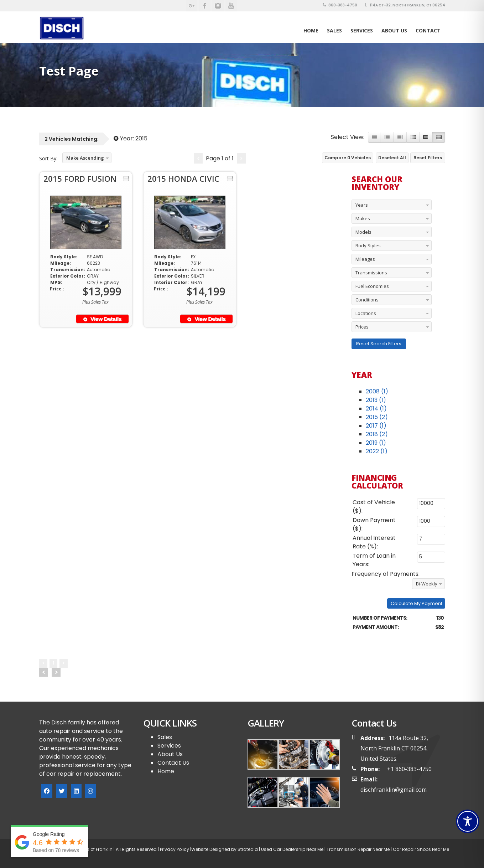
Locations (366, 313)
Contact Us (173, 763)
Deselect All (392, 158)
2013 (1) (376, 400)
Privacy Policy (174, 849)
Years (362, 205)
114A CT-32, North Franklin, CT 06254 (405, 5)
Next (56, 672)
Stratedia (248, 849)
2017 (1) (376, 426)
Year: (131, 138)
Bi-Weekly (427, 584)
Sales (165, 737)
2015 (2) (377, 417)
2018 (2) (377, 434)
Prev (44, 672)
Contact (428, 30)
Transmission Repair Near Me (358, 849)
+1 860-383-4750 (409, 769)
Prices (362, 327)
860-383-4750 (340, 5)
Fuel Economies (372, 286)
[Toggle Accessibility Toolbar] (468, 821)
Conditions (367, 300)
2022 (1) (377, 451)
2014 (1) (376, 409)
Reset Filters (428, 158)
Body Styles (368, 246)
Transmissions (371, 273)
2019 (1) (376, 443)
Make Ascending (85, 158)
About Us (394, 30)
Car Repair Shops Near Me (420, 849)
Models (363, 232)
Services (362, 30)
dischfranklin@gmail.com (394, 790)
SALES (334, 30)
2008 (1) (377, 391)
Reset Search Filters (379, 344)
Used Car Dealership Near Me (292, 849)
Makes (363, 218)
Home (311, 30)
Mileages (365, 259)
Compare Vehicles (348, 158)
